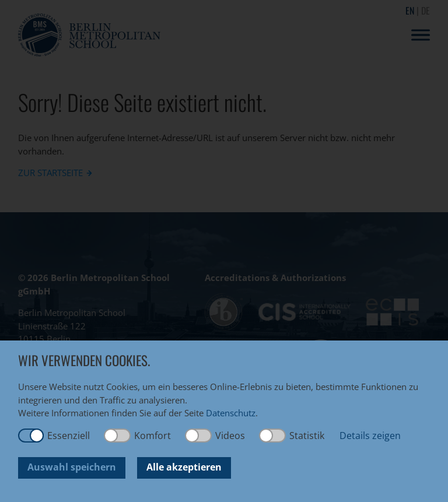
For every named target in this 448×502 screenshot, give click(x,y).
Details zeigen (370, 436)
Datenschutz (231, 413)
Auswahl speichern (72, 467)
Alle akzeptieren (184, 467)
